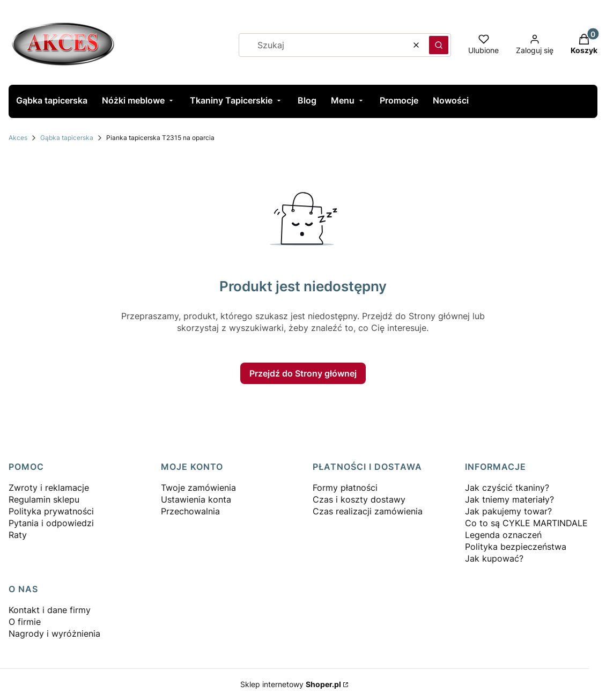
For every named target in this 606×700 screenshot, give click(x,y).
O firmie (25, 622)
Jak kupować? (494, 558)
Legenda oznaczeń (503, 535)
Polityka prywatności (51, 511)
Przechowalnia (190, 511)
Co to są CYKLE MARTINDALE (526, 523)
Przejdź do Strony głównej (303, 373)
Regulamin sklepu (44, 499)
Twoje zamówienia (198, 488)
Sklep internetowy (291, 684)
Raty (18, 535)
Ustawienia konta (196, 499)
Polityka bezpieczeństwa (516, 547)
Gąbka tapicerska (67, 138)
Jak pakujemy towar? (508, 511)
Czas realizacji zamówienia (368, 511)
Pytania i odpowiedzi (51, 523)
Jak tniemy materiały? (509, 499)
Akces (18, 138)
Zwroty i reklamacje (49, 488)
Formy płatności (345, 488)
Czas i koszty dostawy (359, 499)
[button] (439, 45)
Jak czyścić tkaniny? (507, 488)
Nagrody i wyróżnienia (54, 633)
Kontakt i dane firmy (50, 610)
